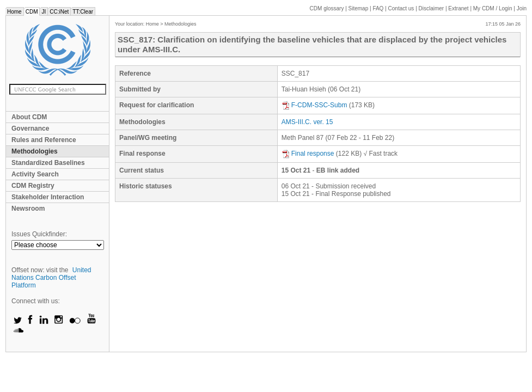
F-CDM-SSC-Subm (314, 105)
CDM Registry (33, 186)
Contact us (401, 8)
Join (522, 8)
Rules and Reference (44, 140)
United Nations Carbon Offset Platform (51, 278)
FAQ (378, 8)
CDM (32, 12)
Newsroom (28, 209)
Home (14, 12)
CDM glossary (327, 8)
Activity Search (35, 174)
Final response (308, 154)
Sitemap (359, 8)
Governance (30, 128)
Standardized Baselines (48, 163)
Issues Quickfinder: (39, 234)
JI (44, 12)
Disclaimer (432, 8)
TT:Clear (83, 12)
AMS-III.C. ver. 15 (307, 122)
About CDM (29, 117)
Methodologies (35, 151)
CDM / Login (493, 8)
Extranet (458, 8)
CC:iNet (59, 12)
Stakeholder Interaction (48, 197)
